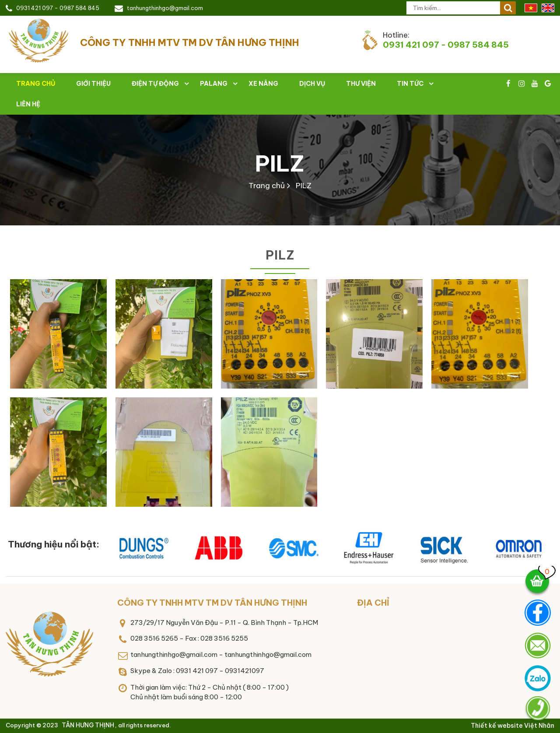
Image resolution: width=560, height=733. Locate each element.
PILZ (280, 163)
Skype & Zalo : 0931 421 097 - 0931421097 (197, 671)
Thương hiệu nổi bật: (54, 544)
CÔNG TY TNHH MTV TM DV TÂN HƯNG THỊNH (212, 603)
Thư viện (361, 84)
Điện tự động (155, 84)
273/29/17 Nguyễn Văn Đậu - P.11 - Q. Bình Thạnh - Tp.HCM (224, 623)
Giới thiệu (93, 84)
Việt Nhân (539, 726)
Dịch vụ (312, 84)
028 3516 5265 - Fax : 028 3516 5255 (189, 638)
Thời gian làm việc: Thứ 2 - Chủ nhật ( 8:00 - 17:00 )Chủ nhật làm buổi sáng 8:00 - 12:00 (210, 692)
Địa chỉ (373, 603)
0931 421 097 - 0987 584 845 (58, 8)
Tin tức (410, 84)
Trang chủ (267, 186)
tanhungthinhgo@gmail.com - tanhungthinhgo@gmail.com (221, 654)
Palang (214, 84)
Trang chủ (36, 84)
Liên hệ (28, 104)
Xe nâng (263, 84)
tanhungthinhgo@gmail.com (165, 8)
